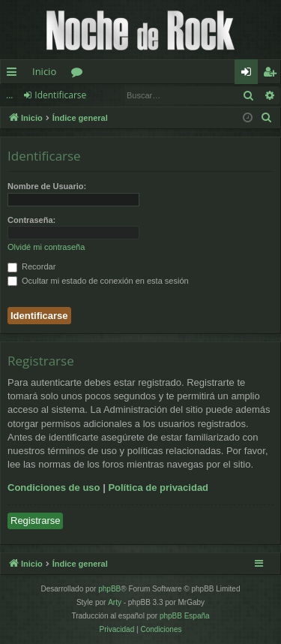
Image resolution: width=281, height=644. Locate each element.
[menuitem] (267, 118)
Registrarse (35, 521)
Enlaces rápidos (15, 74)
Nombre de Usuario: (47, 186)
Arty (115, 602)
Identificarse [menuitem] (250, 74)
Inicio (44, 71)
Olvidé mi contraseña (46, 247)
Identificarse (60, 95)
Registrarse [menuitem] (273, 74)
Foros (80, 74)
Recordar (31, 266)
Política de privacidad (158, 488)
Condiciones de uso (54, 488)
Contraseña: (31, 220)
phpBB (109, 589)
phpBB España (185, 616)
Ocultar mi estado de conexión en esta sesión (98, 281)
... (9, 95)
